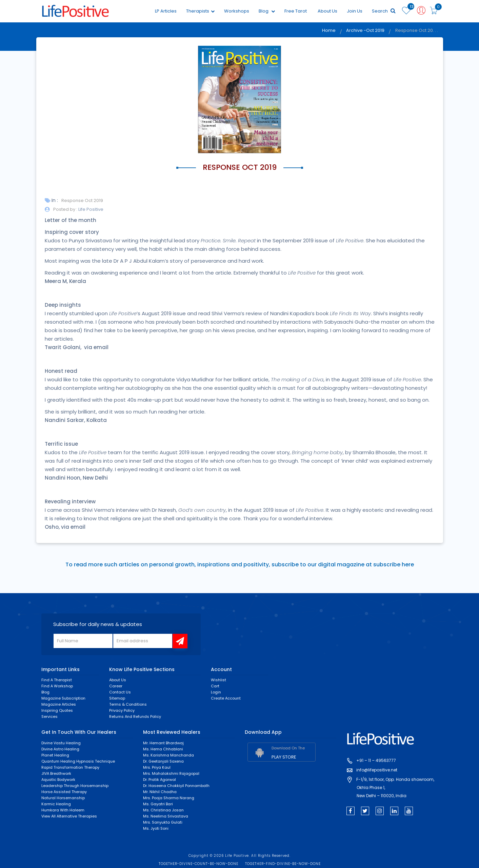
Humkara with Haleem (63, 810)
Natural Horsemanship (63, 798)
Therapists (200, 11)
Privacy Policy (122, 711)
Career (116, 686)
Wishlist (218, 680)
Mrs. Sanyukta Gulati (163, 822)
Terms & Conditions (128, 705)
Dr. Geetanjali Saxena (163, 761)
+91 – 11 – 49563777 (376, 761)
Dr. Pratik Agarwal (159, 780)
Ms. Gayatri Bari (158, 804)
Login (216, 692)
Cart (215, 686)
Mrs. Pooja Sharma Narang (169, 798)
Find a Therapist (57, 680)
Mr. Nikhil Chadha (160, 792)
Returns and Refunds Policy (135, 717)
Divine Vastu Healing (61, 743)
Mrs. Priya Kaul (157, 767)
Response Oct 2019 (82, 200)
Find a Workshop (57, 686)
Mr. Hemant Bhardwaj (163, 743)
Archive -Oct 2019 (365, 31)
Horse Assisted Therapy (64, 792)
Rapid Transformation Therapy (70, 767)
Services (49, 717)
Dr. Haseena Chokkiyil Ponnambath (176, 786)
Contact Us (120, 692)
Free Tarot (295, 11)
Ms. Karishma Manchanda (168, 755)
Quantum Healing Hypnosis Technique (78, 761)
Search (383, 11)
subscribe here (394, 565)
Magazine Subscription (63, 699)
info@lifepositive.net (377, 770)
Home (328, 31)
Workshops (236, 11)
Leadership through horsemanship (75, 786)
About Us (327, 11)
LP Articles (165, 11)
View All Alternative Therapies (69, 816)
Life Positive (90, 209)
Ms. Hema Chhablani (163, 749)
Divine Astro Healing (60, 749)
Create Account (226, 699)
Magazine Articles (59, 705)
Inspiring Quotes (57, 711)
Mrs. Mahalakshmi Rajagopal (171, 773)
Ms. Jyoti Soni (156, 828)
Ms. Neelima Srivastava (166, 816)
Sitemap (117, 699)
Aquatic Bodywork (58, 780)
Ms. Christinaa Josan (163, 810)
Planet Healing (55, 755)
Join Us (354, 11)
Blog (266, 11)
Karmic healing (56, 804)
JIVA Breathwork (56, 773)
